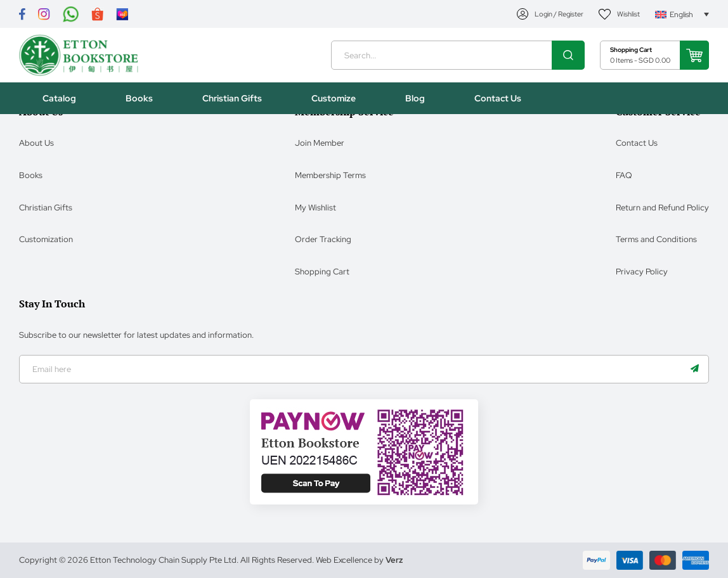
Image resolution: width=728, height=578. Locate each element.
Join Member (320, 142)
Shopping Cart (322, 271)
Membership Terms (330, 175)
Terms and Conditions (656, 239)
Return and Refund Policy (662, 207)
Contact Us (637, 142)
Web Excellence (344, 560)
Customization (46, 239)
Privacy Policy (642, 271)
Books (31, 175)
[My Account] (550, 14)
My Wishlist (315, 207)
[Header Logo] (81, 57)
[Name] (694, 369)
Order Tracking (323, 239)
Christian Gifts (46, 207)
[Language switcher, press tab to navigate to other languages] (682, 14)
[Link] (22, 14)
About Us (36, 142)
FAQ (624, 175)
